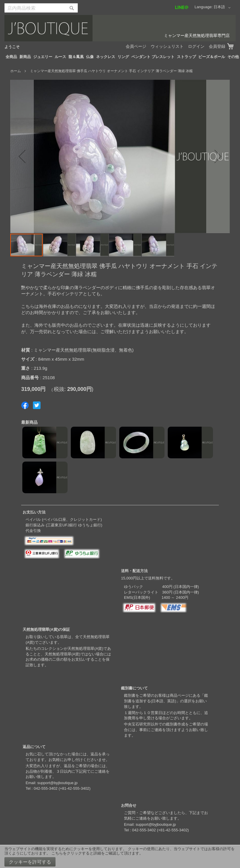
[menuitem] (11, 57)
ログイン (196, 46)
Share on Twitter (37, 405)
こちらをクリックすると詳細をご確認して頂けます (95, 853)
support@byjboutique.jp (57, 783)
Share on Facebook (25, 405)
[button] (223, 8)
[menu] (120, 57)
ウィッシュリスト (167, 46)
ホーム (16, 71)
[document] (120, 857)
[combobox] (41, 8)
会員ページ (136, 46)
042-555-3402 (46, 788)
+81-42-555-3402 (75, 788)
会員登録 (217, 46)
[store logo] (120, 28)
